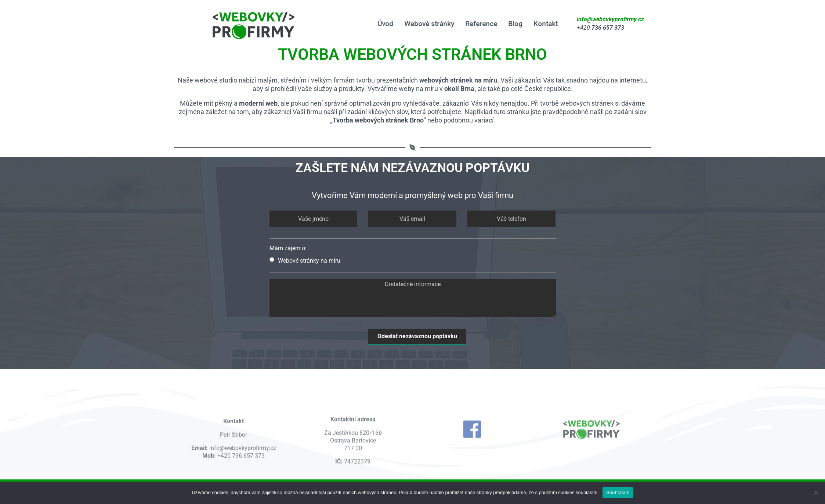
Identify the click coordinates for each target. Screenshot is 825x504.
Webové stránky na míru (305, 261)
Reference (480, 24)
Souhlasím (618, 492)
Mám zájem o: (288, 248)
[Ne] (816, 493)
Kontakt (544, 24)
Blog (514, 24)
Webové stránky (428, 24)
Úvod (384, 24)
